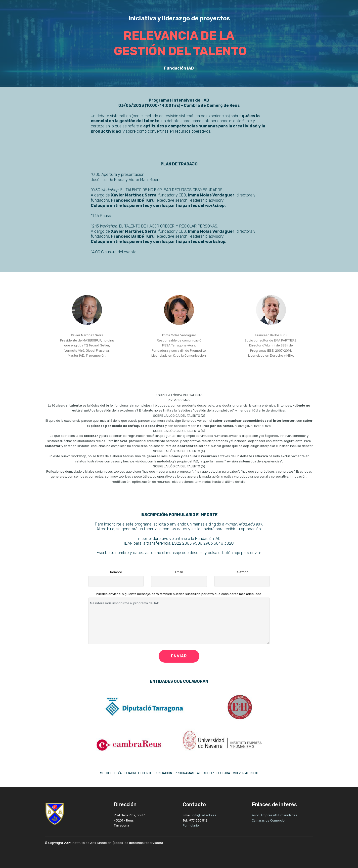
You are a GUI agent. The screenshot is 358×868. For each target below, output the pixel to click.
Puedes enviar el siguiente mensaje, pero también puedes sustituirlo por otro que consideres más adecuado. (179, 594)
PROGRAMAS (184, 773)
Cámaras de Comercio (268, 820)
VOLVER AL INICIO (246, 773)
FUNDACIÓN (163, 773)
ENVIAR (179, 656)
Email (179, 572)
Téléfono (242, 572)
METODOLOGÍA (111, 773)
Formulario (191, 825)
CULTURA (223, 773)
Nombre (116, 572)
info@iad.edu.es (204, 815)
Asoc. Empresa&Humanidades (275, 815)
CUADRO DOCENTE (138, 773)
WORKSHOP (205, 773)
